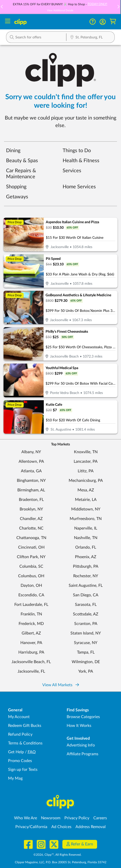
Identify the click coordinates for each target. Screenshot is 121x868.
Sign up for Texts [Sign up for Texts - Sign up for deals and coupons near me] (23, 770)
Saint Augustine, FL (86, 586)
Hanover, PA (31, 643)
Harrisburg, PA (31, 652)
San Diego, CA (86, 595)
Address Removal (91, 827)
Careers (100, 818)
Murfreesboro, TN (86, 519)
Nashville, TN (86, 538)
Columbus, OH (31, 576)
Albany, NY (31, 452)
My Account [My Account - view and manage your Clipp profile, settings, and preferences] (19, 717)
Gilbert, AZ (31, 633)
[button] (118, 7)
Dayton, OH (31, 586)
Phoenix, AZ (86, 557)
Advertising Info (81, 745)
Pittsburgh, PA (86, 566)
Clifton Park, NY (31, 557)
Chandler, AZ (31, 519)
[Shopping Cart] (113, 22)
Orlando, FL (86, 547)
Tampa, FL (86, 652)
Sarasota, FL (86, 605)
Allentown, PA (31, 461)
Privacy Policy (77, 818)
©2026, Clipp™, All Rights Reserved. (57, 855)
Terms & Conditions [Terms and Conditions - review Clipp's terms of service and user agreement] (25, 743)
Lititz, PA (86, 471)
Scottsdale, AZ (86, 614)
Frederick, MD (31, 624)
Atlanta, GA (31, 471)
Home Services (79, 187)
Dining (13, 151)
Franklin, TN (31, 614)
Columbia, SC (31, 566)
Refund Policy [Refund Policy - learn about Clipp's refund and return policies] (20, 734)
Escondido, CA (31, 595)
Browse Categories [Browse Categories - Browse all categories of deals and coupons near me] (83, 717)
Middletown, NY (86, 509)
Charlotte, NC (31, 528)
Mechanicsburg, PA (86, 481)
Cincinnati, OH (31, 547)
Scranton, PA (86, 624)
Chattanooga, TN (31, 538)
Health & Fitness (81, 161)
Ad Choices (61, 827)
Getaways (17, 197)
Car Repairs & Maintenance (21, 174)
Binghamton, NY (31, 481)
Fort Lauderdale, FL (31, 605)
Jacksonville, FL (31, 671)
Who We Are (26, 818)
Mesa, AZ (86, 490)
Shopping (16, 187)
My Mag (15, 778)
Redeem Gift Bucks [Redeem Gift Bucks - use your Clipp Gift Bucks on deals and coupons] (25, 726)
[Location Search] (90, 38)
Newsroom (51, 818)
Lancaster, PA (86, 461)
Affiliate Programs (83, 754)
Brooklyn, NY (31, 509)
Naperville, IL (86, 528)
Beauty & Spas (22, 161)
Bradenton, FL (31, 500)
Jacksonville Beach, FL (31, 662)
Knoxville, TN (86, 452)
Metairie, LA (86, 500)
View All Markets (61, 685)
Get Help (16, 752)
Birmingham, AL (31, 490)
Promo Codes (20, 761)
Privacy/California (31, 827)
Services (72, 171)
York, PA (86, 671)
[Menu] (8, 22)
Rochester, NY (86, 576)
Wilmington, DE (86, 662)
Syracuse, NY (86, 643)
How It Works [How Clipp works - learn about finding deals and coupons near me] (79, 726)
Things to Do (77, 151)
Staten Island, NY (86, 633)
